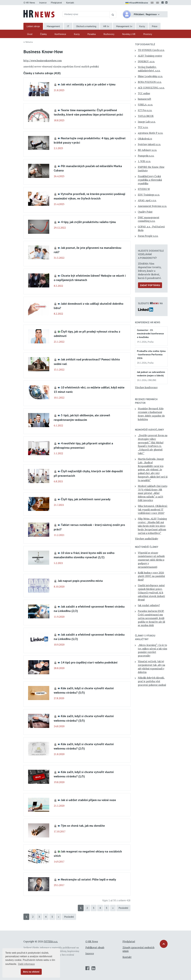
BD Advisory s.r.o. (147, 150)
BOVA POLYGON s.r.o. (150, 82)
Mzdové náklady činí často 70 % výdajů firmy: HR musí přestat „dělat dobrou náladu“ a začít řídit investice (153, 493)
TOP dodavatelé (145, 44)
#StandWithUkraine (137, 3)
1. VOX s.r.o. (144, 161)
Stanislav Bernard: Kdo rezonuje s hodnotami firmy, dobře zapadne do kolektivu (151, 414)
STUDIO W (144, 189)
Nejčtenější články (147, 547)
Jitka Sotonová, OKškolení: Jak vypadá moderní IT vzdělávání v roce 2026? (153, 510)
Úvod (30, 34)
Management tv (124, 26)
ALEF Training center (150, 56)
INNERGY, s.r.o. (146, 61)
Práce (155, 26)
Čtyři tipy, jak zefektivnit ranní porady (86, 499)
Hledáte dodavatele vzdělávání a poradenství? (151, 254)
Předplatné (56, 3)
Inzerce (43, 3)
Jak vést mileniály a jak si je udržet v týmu (88, 84)
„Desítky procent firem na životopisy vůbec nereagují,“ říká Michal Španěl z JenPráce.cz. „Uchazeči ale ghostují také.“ (153, 444)
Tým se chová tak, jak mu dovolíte (83, 826)
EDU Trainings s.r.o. (149, 195)
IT (68, 26)
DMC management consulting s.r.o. (149, 219)
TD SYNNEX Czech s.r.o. (151, 50)
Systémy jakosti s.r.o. (149, 144)
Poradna (92, 34)
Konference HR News (148, 322)
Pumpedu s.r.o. (146, 156)
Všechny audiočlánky (147, 539)
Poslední (123, 908)
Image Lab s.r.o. (147, 122)
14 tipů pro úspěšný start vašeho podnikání (89, 662)
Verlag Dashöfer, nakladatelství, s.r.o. (149, 69)
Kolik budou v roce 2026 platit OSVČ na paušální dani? (151, 576)
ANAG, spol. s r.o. (147, 200)
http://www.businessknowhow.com (43, 61)
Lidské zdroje (33, 26)
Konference (60, 34)
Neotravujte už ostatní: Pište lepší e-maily (89, 879)
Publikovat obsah (95, 947)
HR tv (106, 26)
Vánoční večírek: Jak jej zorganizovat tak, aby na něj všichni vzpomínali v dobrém (152, 667)
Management (53, 26)
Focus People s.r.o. (148, 236)
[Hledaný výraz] (86, 14)
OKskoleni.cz (145, 139)
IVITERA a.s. (51, 941)
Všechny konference (146, 387)
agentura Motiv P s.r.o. (150, 133)
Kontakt (70, 3)
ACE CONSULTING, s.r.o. (151, 88)
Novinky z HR (129, 34)
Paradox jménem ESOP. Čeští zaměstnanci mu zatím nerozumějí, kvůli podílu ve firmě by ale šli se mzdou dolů (151, 618)
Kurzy (142, 26)
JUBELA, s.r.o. (145, 105)
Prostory (148, 34)
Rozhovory (109, 34)
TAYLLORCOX (146, 116)
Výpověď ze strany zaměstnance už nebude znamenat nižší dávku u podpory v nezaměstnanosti (151, 560)
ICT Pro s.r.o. (145, 110)
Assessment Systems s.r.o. (152, 206)
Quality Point (145, 212)
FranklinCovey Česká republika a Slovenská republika (150, 180)
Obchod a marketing (86, 26)
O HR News (29, 3)
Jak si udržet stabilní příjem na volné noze (88, 800)
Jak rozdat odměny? (149, 605)
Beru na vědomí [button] (31, 972)
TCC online (144, 93)
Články (43, 34)
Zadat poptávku (150, 285)
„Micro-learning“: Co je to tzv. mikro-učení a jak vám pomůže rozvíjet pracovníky (152, 650)
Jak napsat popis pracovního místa (80, 581)
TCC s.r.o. (143, 127)
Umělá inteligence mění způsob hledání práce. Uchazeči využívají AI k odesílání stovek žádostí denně (151, 593)
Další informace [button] (26, 964)
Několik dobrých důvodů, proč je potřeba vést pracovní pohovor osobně (152, 681)
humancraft (145, 99)
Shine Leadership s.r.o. (150, 76)
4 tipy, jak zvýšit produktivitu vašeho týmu (88, 222)
